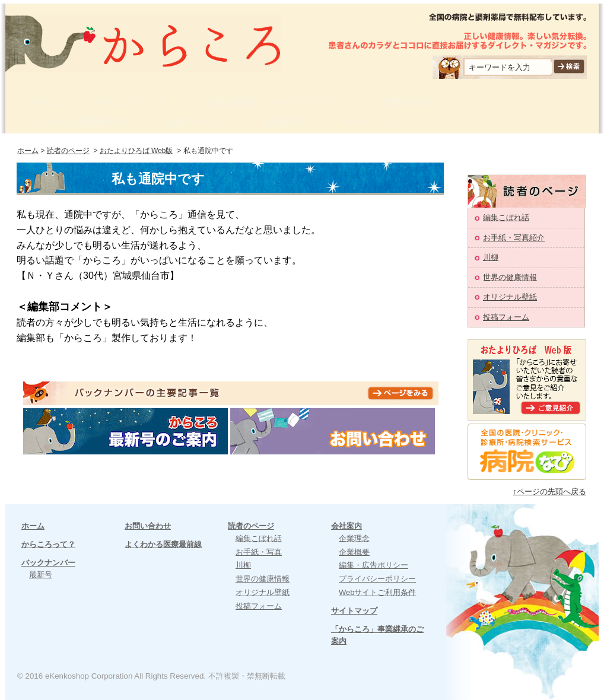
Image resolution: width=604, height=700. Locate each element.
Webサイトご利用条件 (378, 592)
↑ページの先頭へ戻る (550, 491)
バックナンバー (48, 563)
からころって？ (132, 102)
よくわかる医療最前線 (77, 122)
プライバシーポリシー (377, 579)
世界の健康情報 (510, 277)
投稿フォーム (506, 317)
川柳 (491, 257)
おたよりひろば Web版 (136, 151)
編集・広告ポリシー (373, 565)
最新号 (41, 575)
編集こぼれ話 (506, 217)
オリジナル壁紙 (510, 297)
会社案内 (283, 122)
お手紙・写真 (259, 552)
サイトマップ (372, 122)
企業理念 (354, 538)
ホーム (43, 102)
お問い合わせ (410, 102)
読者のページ (194, 122)
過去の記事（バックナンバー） (274, 102)
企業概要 (354, 552)
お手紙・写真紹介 (514, 238)
